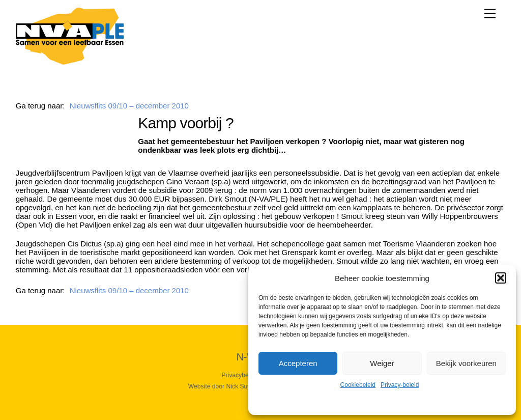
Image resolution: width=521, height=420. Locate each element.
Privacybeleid (240, 375)
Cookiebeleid (358, 385)
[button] (501, 278)
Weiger (382, 363)
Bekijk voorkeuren (466, 363)
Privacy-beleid (400, 385)
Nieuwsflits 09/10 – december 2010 (129, 106)
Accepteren (298, 363)
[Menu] (490, 13)
